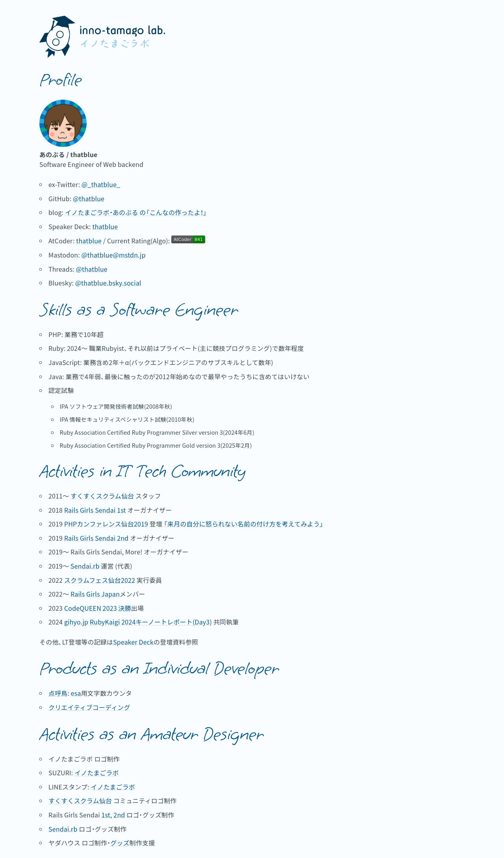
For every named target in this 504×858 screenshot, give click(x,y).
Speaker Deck (133, 642)
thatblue (105, 226)
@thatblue (89, 198)
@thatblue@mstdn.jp (114, 255)
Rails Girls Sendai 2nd (96, 538)
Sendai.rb (85, 566)
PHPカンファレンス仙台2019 (106, 524)
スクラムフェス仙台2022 (100, 580)
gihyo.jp (76, 622)
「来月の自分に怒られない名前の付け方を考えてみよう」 (244, 524)
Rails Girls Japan (95, 594)
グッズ (120, 843)
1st (106, 815)
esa (76, 693)
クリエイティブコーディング (89, 707)
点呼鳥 (58, 693)
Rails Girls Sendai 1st (95, 510)
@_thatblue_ (101, 184)
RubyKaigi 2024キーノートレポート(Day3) (151, 622)
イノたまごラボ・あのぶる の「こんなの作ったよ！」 (136, 212)
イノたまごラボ (97, 773)
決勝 (125, 608)
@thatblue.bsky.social (108, 283)
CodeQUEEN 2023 (91, 608)
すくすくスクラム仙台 (102, 496)
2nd (119, 815)
